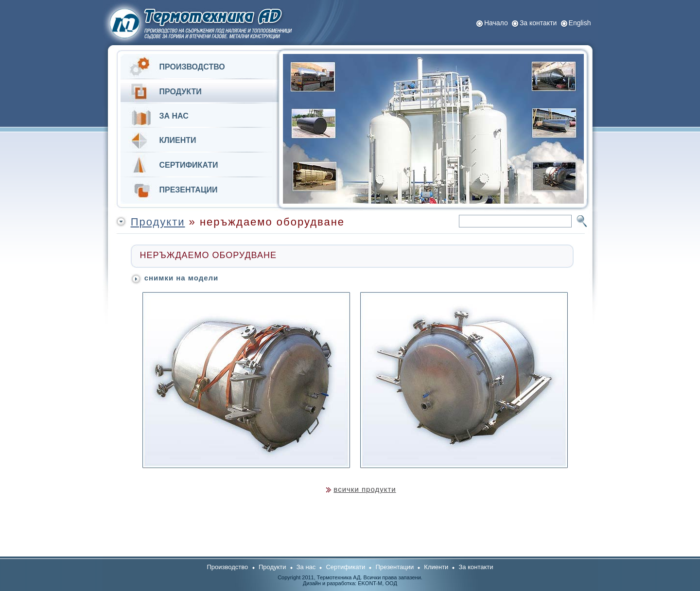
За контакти (538, 23)
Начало (496, 23)
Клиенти (436, 567)
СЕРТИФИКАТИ (189, 165)
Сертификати (345, 567)
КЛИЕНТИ (178, 140)
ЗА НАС (174, 116)
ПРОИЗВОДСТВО (192, 67)
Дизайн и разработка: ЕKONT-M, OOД (350, 583)
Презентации (394, 567)
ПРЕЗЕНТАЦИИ (189, 190)
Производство (228, 567)
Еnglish (580, 23)
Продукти (158, 222)
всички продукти (365, 489)
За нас (306, 567)
